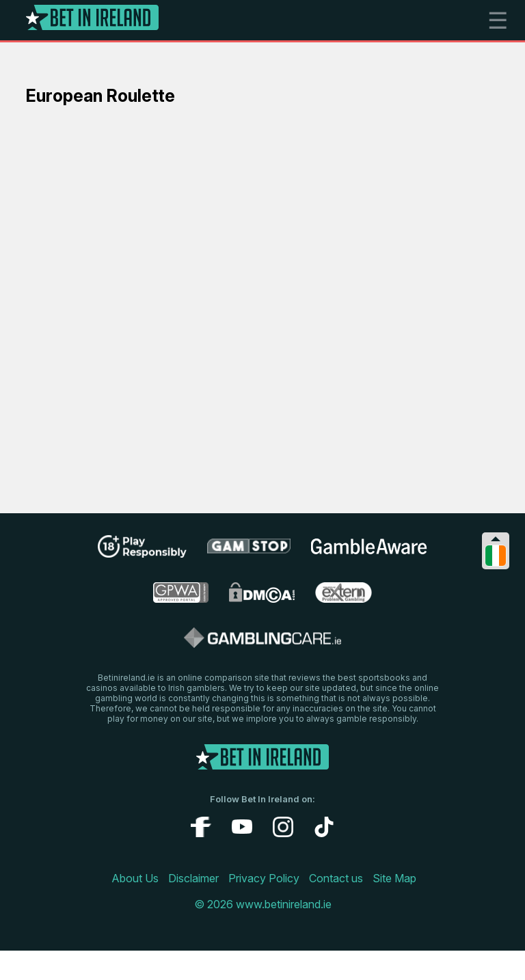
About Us (135, 878)
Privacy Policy (264, 878)
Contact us (336, 878)
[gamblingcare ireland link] (263, 644)
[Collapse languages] (496, 539)
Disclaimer (193, 878)
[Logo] (92, 20)
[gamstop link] (249, 551)
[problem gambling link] (344, 599)
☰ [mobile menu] (498, 21)
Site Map (394, 878)
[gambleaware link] (369, 554)
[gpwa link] (181, 599)
